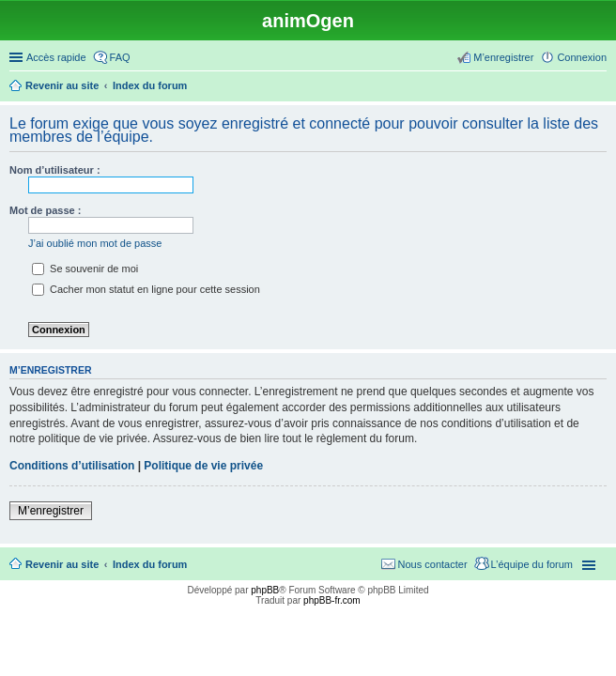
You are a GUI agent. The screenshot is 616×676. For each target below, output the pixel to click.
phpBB (265, 590)
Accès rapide (56, 57)
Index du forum (150, 564)
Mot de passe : (45, 210)
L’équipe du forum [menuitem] (532, 564)
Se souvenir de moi (85, 269)
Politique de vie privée (203, 466)
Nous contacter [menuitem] (433, 564)
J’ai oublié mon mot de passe (95, 243)
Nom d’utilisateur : (55, 170)
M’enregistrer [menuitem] (503, 57)
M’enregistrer (51, 511)
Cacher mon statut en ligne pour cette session (146, 289)
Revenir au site (62, 564)
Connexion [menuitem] (582, 57)
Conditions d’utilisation (72, 466)
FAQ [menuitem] (120, 57)
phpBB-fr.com (332, 600)
